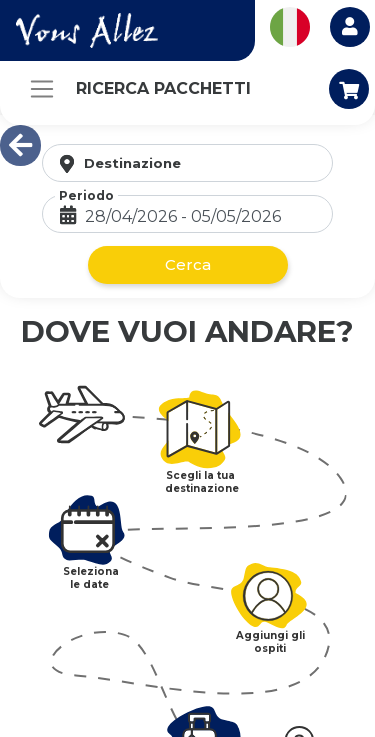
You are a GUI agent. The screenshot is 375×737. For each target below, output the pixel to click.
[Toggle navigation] (42, 89)
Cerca (188, 264)
